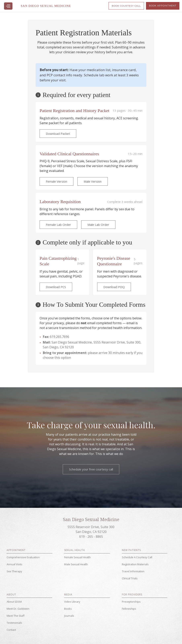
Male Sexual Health (76, 564)
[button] (8, 6)
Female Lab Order (58, 225)
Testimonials (14, 623)
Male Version (93, 181)
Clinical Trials (130, 578)
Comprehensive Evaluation (23, 557)
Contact (11, 630)
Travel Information (133, 571)
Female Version (57, 181)
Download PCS (56, 287)
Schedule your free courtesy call (91, 469)
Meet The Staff (16, 616)
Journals (69, 616)
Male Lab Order (98, 225)
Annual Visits (14, 564)
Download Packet (58, 134)
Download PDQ (114, 287)
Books (68, 609)
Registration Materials (135, 564)
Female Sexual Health (77, 557)
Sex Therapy (14, 571)
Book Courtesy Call (126, 6)
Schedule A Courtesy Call (137, 557)
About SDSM (14, 602)
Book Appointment (163, 6)
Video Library (72, 602)
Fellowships (129, 609)
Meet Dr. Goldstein (18, 609)
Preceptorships (131, 602)
